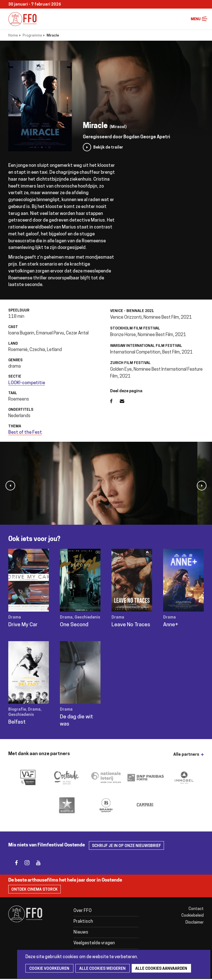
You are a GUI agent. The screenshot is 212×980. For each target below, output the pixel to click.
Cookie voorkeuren (48, 969)
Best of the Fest (25, 433)
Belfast (17, 722)
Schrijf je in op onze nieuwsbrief (126, 846)
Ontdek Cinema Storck (35, 890)
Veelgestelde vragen (95, 944)
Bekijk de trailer (108, 148)
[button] (10, 486)
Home (13, 36)
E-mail (125, 401)
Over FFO (83, 911)
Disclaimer (195, 923)
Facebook (115, 401)
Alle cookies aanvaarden (157, 969)
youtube (37, 863)
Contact (196, 909)
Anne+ (171, 625)
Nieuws (81, 933)
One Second (74, 625)
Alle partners (186, 755)
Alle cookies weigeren (100, 969)
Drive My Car (23, 625)
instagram (26, 863)
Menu (205, 19)
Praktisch (84, 922)
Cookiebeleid (193, 916)
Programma (32, 36)
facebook (14, 863)
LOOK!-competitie (27, 383)
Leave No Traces (131, 625)
